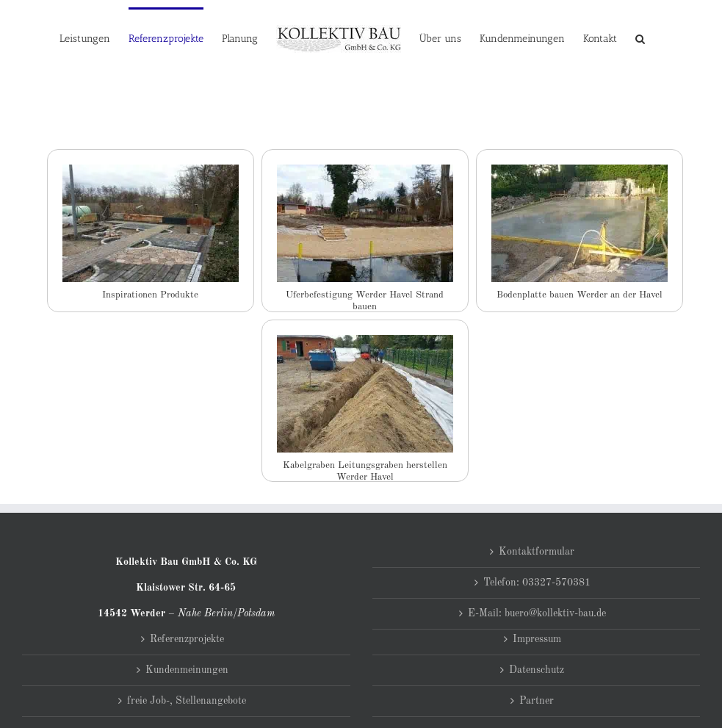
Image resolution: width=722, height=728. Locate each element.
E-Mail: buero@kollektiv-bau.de (537, 613)
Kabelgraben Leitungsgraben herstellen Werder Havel (365, 468)
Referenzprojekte (187, 639)
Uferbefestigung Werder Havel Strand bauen (365, 297)
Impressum (537, 639)
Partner (537, 701)
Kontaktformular (537, 552)
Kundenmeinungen (187, 670)
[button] (640, 38)
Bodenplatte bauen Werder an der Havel (580, 295)
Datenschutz (537, 670)
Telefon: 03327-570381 (537, 583)
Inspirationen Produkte (150, 295)
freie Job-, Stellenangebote (187, 701)
